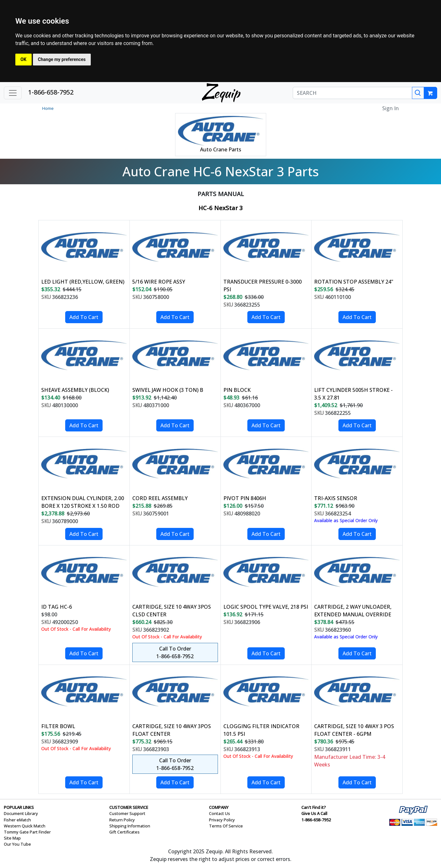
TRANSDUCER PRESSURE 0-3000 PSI (263, 286)
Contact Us (220, 813)
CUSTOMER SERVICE (129, 807)
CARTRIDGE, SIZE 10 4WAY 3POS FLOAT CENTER (172, 730)
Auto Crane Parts (221, 149)
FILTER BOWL (58, 726)
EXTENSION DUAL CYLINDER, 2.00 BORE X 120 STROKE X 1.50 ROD (83, 502)
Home (48, 108)
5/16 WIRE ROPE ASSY (159, 282)
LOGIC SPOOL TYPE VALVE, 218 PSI (266, 607)
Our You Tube (17, 844)
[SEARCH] (352, 93)
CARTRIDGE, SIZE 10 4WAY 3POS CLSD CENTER (172, 611)
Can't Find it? (314, 807)
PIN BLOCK (237, 390)
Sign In (391, 108)
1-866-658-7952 (51, 92)
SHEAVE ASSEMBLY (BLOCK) (75, 390)
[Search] (418, 93)
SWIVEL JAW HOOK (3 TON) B (168, 390)
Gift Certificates (124, 832)
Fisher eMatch (17, 820)
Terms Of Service (226, 826)
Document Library (21, 813)
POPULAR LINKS (19, 807)
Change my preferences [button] (62, 59)
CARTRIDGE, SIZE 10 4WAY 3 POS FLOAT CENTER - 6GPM (354, 730)
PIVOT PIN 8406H (245, 498)
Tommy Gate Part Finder (27, 832)
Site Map (12, 838)
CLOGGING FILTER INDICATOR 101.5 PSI (261, 730)
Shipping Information (130, 826)
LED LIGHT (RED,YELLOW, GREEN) (83, 282)
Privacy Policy (222, 820)
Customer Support (127, 813)
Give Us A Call (314, 813)
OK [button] (23, 59)
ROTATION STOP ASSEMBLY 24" (354, 282)
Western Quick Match (25, 826)
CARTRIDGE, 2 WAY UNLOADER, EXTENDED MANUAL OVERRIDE (353, 611)
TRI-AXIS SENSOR (336, 498)
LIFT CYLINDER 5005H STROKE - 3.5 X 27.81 (353, 394)
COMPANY (219, 807)
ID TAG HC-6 (57, 607)
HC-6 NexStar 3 (221, 208)
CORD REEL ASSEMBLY (160, 498)
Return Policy (122, 820)
